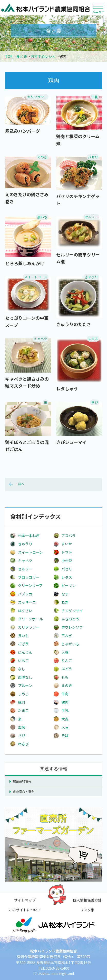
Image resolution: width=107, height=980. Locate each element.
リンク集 (87, 910)
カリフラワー (37, 97)
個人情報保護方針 (87, 900)
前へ (21, 484)
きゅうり (91, 277)
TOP (9, 56)
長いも (42, 217)
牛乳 (95, 97)
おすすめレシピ (43, 56)
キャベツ (41, 339)
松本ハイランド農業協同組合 (46, 8)
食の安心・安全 (24, 791)
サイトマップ (25, 900)
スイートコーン (36, 277)
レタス (93, 339)
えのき (42, 157)
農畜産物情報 (22, 781)
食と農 (22, 56)
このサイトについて (25, 910)
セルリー (91, 217)
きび (95, 402)
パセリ (93, 157)
